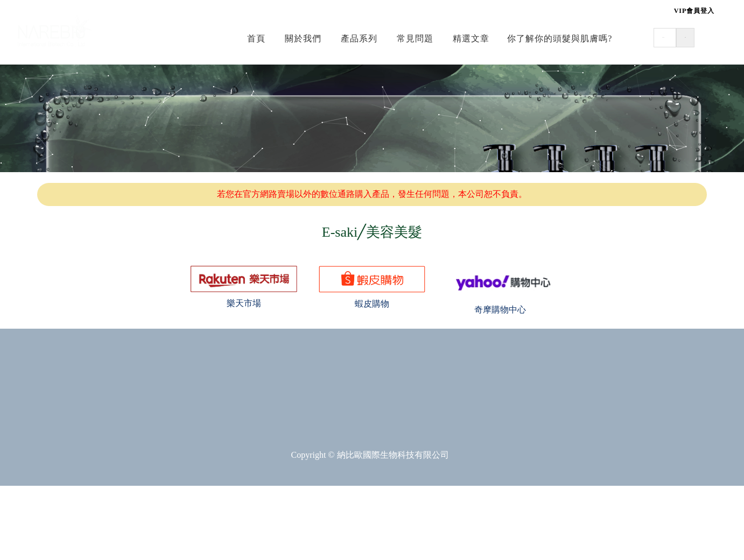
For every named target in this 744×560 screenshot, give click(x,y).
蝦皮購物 (372, 304)
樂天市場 (244, 303)
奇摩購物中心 (500, 310)
